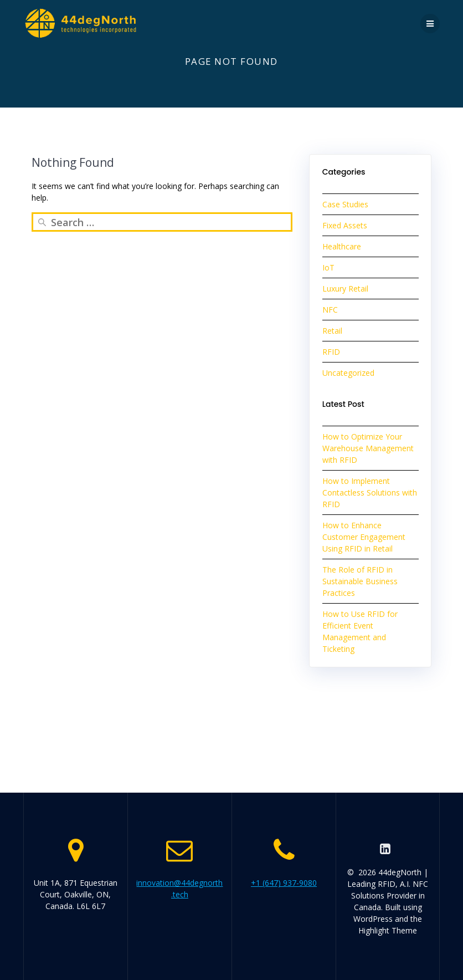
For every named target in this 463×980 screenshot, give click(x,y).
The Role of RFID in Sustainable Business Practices (360, 581)
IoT (328, 267)
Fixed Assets (345, 225)
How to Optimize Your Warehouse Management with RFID (368, 448)
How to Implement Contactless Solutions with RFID (370, 492)
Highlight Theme (388, 930)
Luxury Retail (345, 289)
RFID (331, 352)
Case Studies (345, 204)
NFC (330, 310)
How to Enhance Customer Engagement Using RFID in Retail (364, 537)
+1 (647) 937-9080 (284, 883)
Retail (332, 331)
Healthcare (342, 246)
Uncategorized (348, 373)
